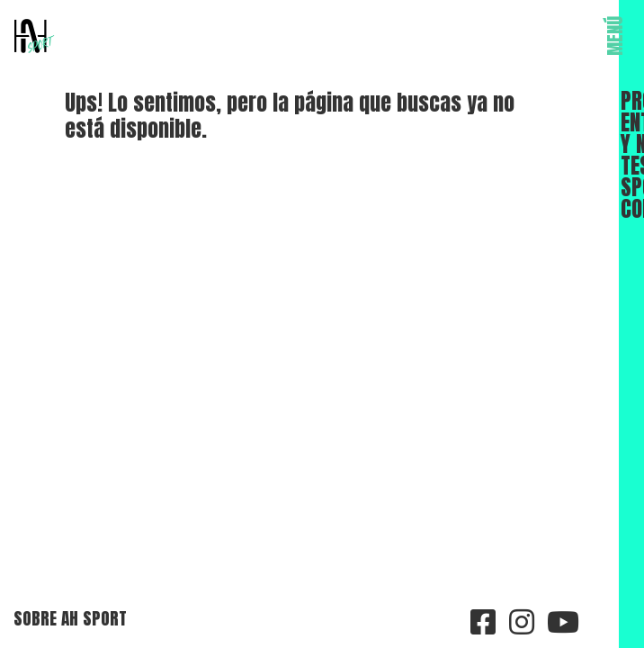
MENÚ (615, 36)
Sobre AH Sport (70, 618)
